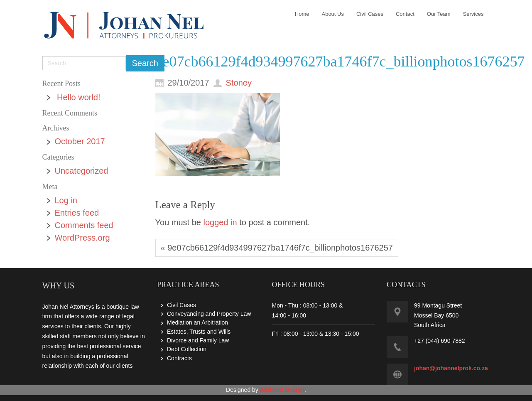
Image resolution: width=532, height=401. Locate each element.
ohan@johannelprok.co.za (452, 368)
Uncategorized (82, 171)
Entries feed (77, 213)
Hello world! (78, 97)
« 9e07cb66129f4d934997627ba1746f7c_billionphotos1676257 (277, 248)
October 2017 (80, 141)
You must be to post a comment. (233, 222)
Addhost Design (282, 390)
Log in (66, 200)
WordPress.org (82, 238)
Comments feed (84, 225)
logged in (220, 222)
